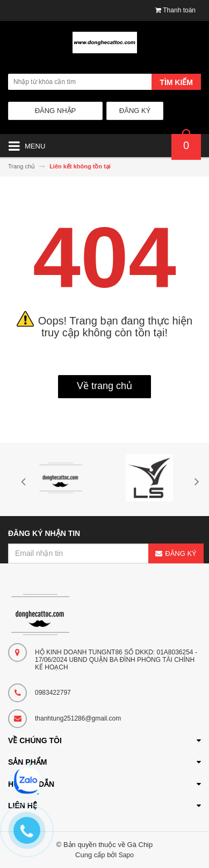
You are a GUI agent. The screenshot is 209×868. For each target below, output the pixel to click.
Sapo (126, 855)
